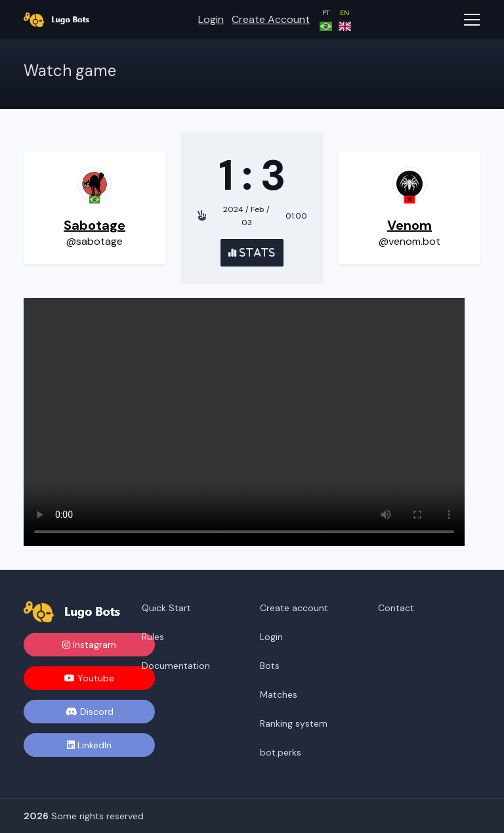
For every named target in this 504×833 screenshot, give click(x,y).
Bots (270, 666)
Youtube (89, 678)
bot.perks (281, 752)
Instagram (89, 645)
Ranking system (294, 723)
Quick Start (166, 608)
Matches (279, 694)
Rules (153, 637)
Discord (90, 712)
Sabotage (94, 225)
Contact (396, 608)
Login (211, 20)
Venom (409, 225)
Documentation (176, 666)
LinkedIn (89, 745)
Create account (271, 20)
